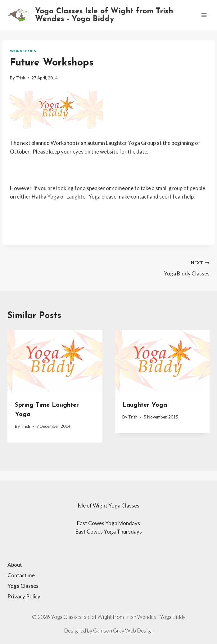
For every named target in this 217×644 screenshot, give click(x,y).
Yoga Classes (23, 586)
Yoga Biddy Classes (162, 267)
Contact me (21, 575)
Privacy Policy (24, 596)
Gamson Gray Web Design (123, 631)
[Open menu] (204, 15)
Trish (20, 78)
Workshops (23, 51)
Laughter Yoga (145, 405)
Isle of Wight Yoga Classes (108, 505)
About (15, 565)
